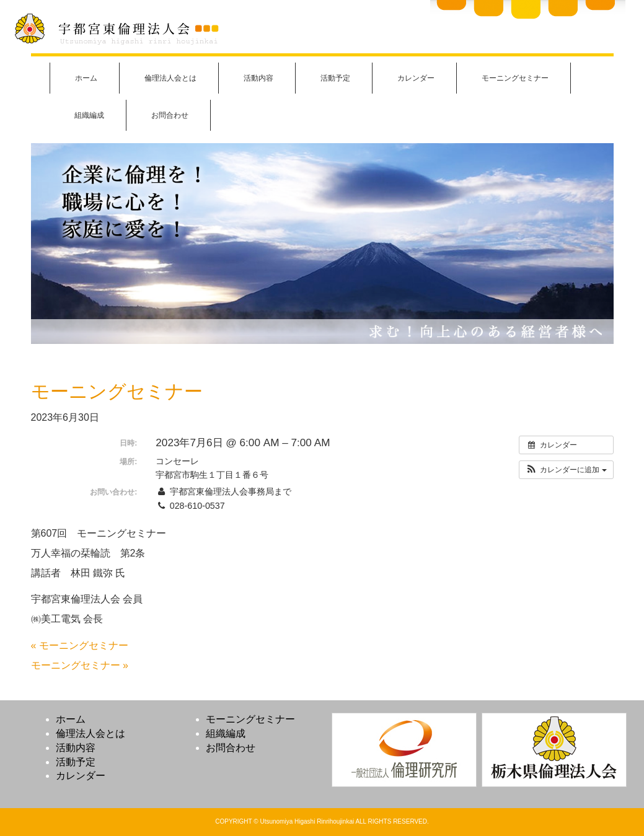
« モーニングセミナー (80, 645)
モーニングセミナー (515, 78)
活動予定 (335, 78)
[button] (566, 470)
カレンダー (416, 78)
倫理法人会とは (170, 78)
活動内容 (258, 78)
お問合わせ (170, 115)
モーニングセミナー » (80, 665)
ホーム (86, 78)
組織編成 (89, 115)
